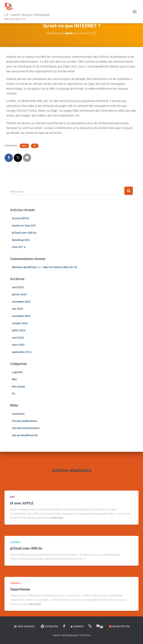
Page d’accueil (24, 626)
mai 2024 (17, 309)
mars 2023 (18, 345)
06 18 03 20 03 (90, 626)
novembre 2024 (21, 302)
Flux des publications (24, 421)
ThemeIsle (85, 635)
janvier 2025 (19, 294)
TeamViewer (20, 589)
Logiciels (17, 372)
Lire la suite (57, 518)
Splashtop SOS (21, 240)
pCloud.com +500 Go (24, 233)
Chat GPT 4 (19, 247)
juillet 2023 (19, 330)
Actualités (49, 626)
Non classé (18, 387)
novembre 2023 (21, 316)
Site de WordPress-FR (25, 435)
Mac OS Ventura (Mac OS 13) (60, 267)
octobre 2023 (20, 323)
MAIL (101, 627)
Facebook (64, 626)
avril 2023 (18, 338)
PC (35, 146)
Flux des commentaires (26, 428)
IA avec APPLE (20, 218)
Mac (24, 146)
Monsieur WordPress (24, 267)
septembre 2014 (22, 352)
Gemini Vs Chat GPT (24, 226)
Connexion (18, 414)
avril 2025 (18, 287)
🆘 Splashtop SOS (119, 626)
